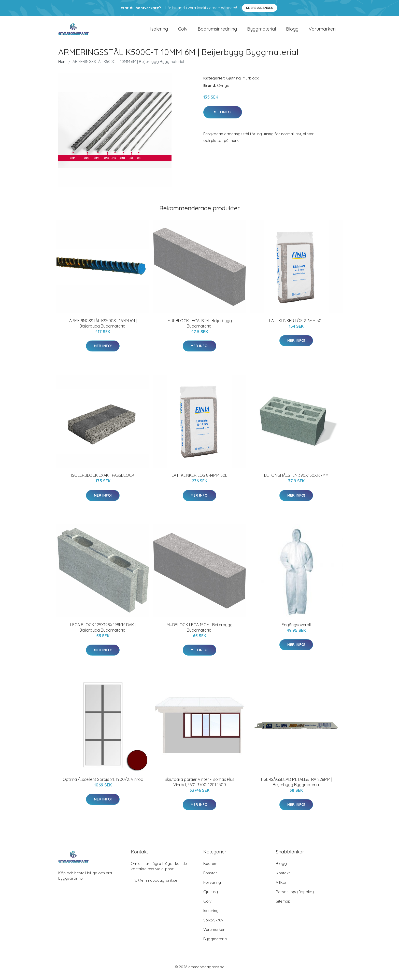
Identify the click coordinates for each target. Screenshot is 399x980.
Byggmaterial (261, 31)
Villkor (281, 887)
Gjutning (233, 82)
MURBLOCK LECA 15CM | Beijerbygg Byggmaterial (200, 632)
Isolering (159, 31)
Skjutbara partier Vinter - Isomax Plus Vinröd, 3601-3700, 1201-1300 (199, 786)
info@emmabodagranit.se (154, 885)
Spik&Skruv (213, 924)
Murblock (251, 82)
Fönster (210, 877)
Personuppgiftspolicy (295, 896)
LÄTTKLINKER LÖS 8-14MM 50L (199, 480)
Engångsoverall (296, 629)
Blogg (292, 31)
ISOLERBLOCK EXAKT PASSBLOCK (103, 480)
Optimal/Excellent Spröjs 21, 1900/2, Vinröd (103, 784)
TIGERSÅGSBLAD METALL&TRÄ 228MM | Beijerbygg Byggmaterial (296, 786)
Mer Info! (223, 116)
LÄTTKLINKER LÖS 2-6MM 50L (296, 325)
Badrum (210, 868)
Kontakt (283, 877)
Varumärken (322, 31)
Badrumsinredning (217, 31)
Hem (62, 66)
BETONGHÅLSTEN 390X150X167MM (296, 480)
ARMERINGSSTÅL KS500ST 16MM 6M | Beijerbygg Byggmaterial (103, 328)
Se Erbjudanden (260, 8)
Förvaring (212, 887)
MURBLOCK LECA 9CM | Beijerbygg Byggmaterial (200, 328)
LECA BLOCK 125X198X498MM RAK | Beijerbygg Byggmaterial (103, 632)
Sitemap (283, 906)
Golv (183, 31)
